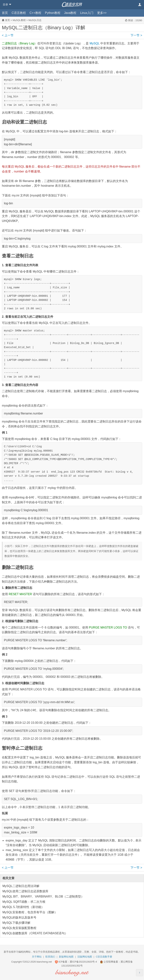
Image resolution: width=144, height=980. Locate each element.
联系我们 (50, 957)
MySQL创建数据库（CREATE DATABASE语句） (35, 933)
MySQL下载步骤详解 (16, 923)
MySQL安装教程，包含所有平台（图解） (30, 912)
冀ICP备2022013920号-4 (83, 962)
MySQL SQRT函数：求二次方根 (24, 902)
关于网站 (37, 957)
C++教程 (35, 13)
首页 (5, 13)
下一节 (136, 35)
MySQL (95, 43)
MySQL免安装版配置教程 (19, 928)
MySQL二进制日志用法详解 (21, 886)
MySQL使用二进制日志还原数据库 (25, 891)
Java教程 (70, 13)
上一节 (8, 35)
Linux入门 (87, 13)
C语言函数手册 (104, 957)
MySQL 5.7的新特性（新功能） (23, 907)
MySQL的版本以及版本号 (19, 917)
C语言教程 (19, 13)
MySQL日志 (35, 20)
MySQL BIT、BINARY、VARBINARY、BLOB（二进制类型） (43, 896)
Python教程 (53, 13)
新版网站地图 (66, 957)
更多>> (102, 13)
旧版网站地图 (85, 957)
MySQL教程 (19, 20)
